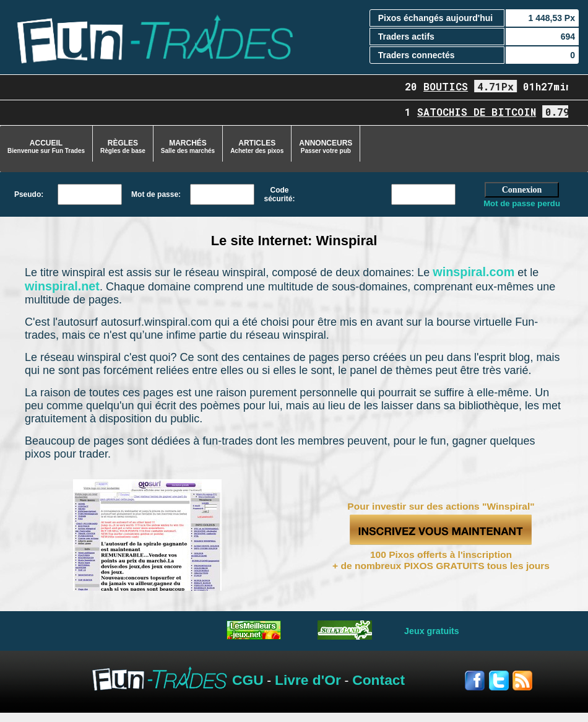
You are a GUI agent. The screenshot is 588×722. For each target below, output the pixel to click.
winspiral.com (473, 272)
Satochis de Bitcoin (481, 112)
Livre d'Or (308, 680)
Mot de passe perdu (522, 203)
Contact (378, 680)
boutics (450, 86)
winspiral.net (62, 286)
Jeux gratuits (432, 631)
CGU (248, 680)
